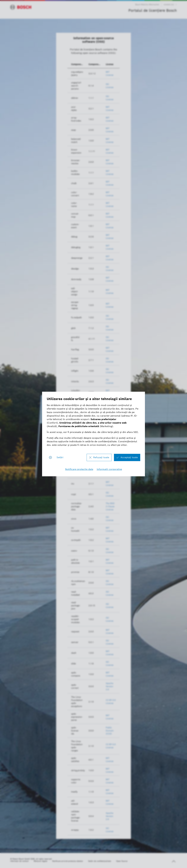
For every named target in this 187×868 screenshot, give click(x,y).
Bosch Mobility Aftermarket (147, 4)
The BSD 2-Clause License (110, 506)
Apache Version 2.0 (109, 686)
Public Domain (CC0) (110, 731)
